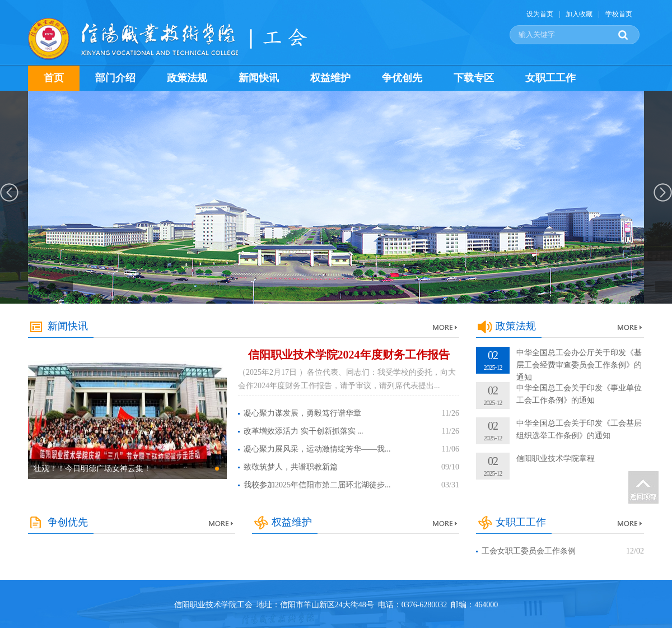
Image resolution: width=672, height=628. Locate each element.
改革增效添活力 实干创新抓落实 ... (304, 431)
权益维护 (330, 78)
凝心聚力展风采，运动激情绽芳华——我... (317, 449)
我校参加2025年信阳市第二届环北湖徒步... (317, 485)
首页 (54, 78)
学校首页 (619, 14)
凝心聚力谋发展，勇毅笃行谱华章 (302, 413)
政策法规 (187, 78)
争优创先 (402, 78)
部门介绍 (115, 78)
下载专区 (474, 78)
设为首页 (540, 14)
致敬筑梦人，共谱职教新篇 (291, 467)
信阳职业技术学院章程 (556, 459)
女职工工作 (550, 78)
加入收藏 (579, 14)
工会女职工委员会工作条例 (529, 551)
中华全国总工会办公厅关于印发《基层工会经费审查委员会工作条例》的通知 (579, 365)
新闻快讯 (259, 78)
